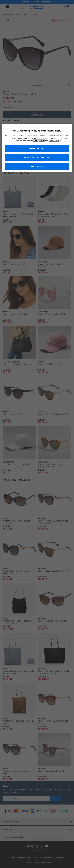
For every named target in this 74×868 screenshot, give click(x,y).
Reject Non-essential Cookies (37, 158)
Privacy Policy (39, 141)
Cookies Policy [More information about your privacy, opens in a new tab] (55, 141)
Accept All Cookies (37, 149)
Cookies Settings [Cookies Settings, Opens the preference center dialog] (37, 167)
